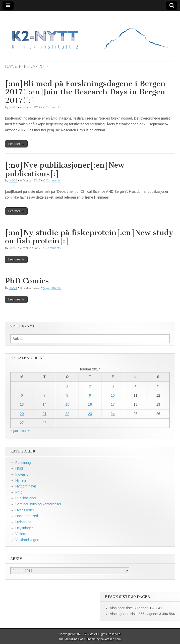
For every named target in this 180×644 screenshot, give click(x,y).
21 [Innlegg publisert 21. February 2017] (45, 414)
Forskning (23, 463)
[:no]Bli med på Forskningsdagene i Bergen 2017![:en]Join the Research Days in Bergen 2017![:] (85, 92)
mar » (25, 431)
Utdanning (23, 522)
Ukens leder (25, 510)
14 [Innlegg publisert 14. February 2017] (45, 404)
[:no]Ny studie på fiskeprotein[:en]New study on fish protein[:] (89, 237)
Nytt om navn (26, 486)
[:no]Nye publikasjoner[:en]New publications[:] (65, 169)
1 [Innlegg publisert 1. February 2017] (67, 386)
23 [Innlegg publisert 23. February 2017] (90, 414)
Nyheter (21, 480)
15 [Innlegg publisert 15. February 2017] (67, 404)
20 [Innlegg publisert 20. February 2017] (22, 414)
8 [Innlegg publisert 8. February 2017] (67, 395)
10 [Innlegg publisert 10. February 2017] (113, 395)
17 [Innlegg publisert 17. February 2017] (113, 404)
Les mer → (16, 144)
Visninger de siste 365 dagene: (135, 614)
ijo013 (13, 107)
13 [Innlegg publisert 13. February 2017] (22, 404)
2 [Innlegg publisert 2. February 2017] (90, 386)
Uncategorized (27, 516)
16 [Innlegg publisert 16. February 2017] (90, 404)
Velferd (21, 534)
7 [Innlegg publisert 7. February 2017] (44, 395)
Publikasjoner (26, 498)
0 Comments (52, 107)
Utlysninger (24, 528)
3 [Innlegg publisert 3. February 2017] (113, 386)
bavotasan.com (111, 639)
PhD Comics (27, 281)
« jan (14, 431)
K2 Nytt (88, 634)
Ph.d (19, 492)
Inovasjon (23, 474)
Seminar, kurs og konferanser (38, 504)
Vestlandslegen (27, 540)
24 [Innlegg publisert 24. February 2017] (113, 414)
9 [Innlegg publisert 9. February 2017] (90, 395)
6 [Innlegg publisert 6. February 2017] (22, 395)
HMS (19, 468)
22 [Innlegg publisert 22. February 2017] (67, 414)
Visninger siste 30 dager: (130, 608)
